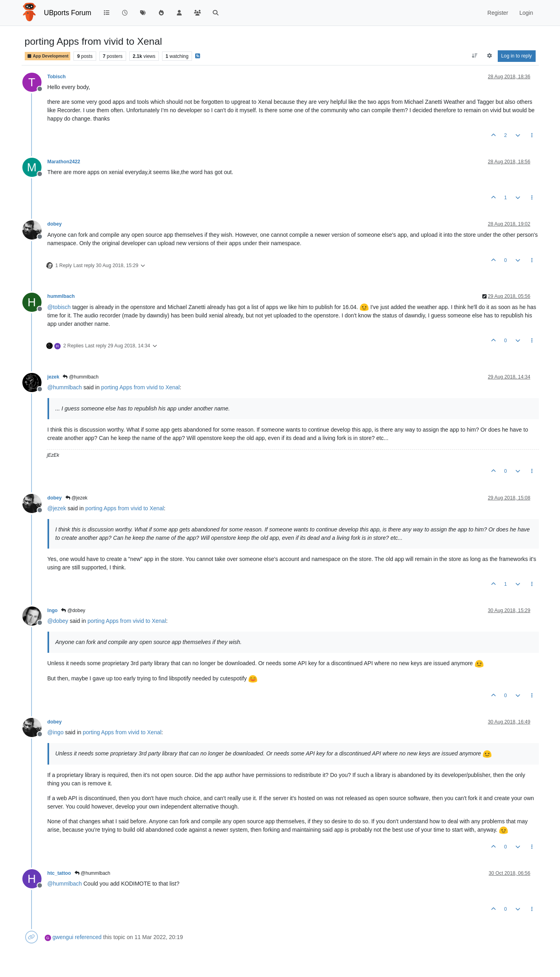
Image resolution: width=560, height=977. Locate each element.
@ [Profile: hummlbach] (65, 387)
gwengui (63, 937)
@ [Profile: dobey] (58, 621)
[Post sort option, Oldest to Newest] (474, 56)
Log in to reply (517, 56)
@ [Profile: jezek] (57, 508)
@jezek (77, 498)
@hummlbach (81, 377)
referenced (88, 937)
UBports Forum (68, 13)
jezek (53, 377)
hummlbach (61, 296)
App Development (48, 56)
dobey (55, 224)
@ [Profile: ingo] (56, 732)
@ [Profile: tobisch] (59, 307)
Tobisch (57, 77)
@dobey (73, 610)
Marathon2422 (64, 162)
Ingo (53, 610)
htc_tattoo (59, 873)
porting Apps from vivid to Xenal (140, 387)
